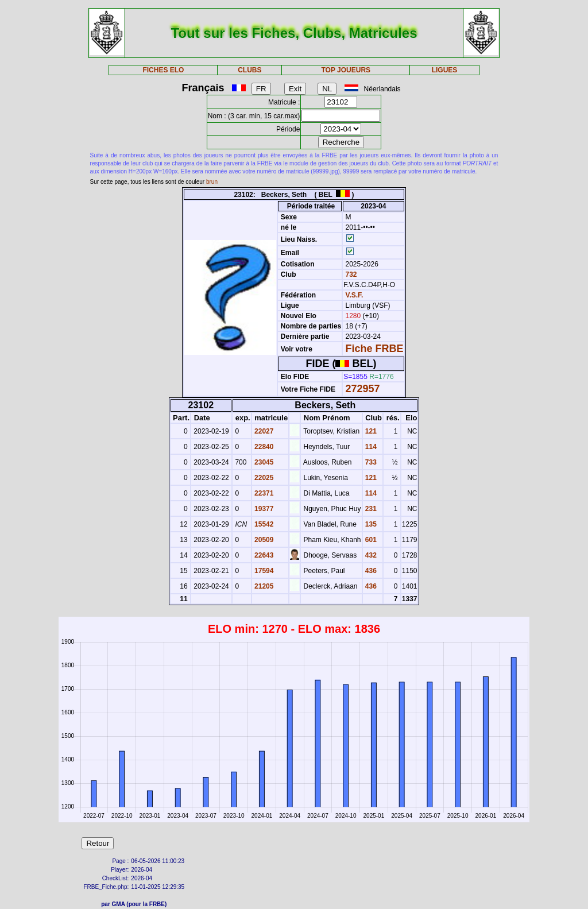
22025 (263, 478)
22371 (263, 493)
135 (370, 524)
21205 (263, 586)
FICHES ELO (163, 70)
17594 (263, 571)
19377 (263, 509)
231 (370, 509)
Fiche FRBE (375, 349)
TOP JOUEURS (346, 70)
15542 (263, 524)
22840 (263, 447)
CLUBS (249, 70)
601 (370, 540)
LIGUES (445, 70)
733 (370, 462)
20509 (263, 540)
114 (370, 447)
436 (370, 571)
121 (370, 431)
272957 (363, 389)
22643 (263, 555)
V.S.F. (355, 295)
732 (350, 274)
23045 (263, 462)
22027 (263, 431)
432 (370, 555)
